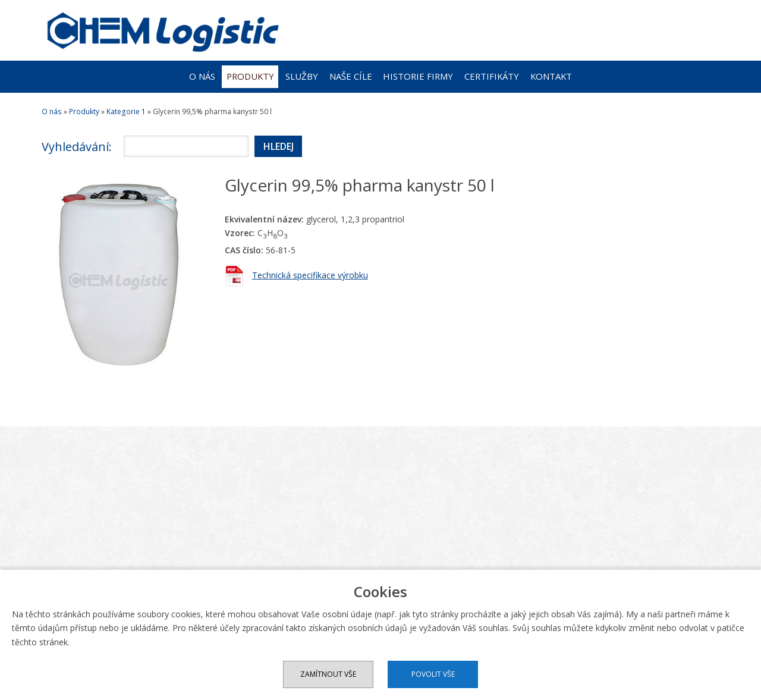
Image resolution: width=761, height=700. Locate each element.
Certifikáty (492, 76)
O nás (202, 76)
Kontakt (551, 76)
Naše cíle (351, 76)
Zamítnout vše (328, 674)
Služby (302, 76)
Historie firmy (418, 76)
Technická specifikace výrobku (310, 275)
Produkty (250, 76)
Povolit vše (433, 674)
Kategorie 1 (126, 112)
